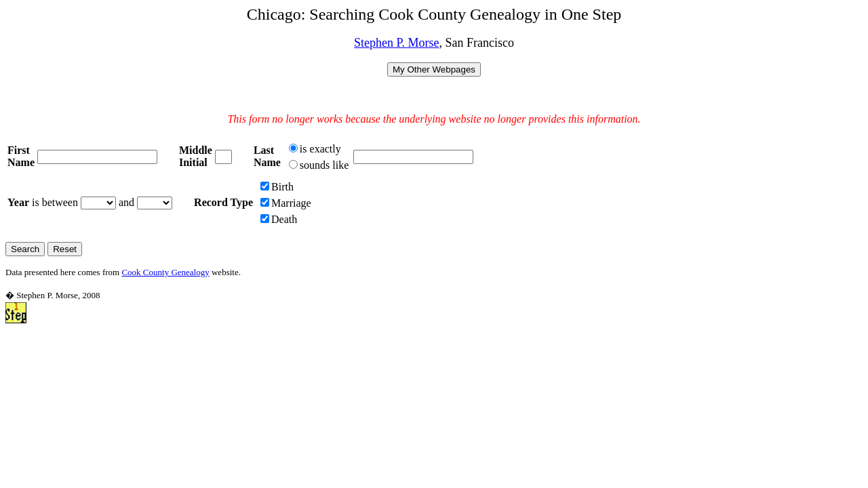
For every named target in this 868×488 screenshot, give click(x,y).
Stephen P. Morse (397, 43)
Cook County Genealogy (165, 272)
